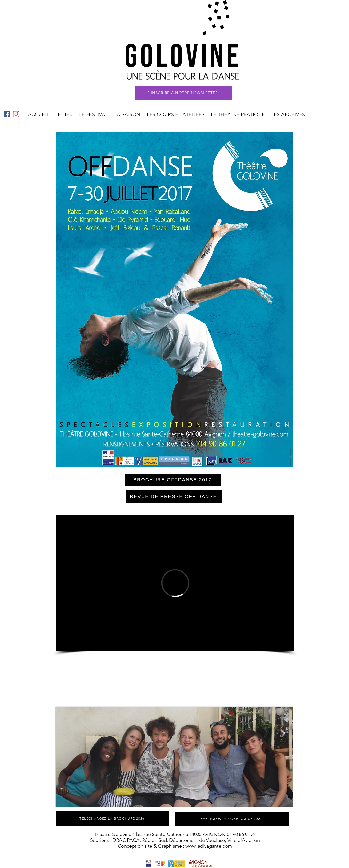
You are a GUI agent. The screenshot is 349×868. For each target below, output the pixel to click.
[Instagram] (16, 114)
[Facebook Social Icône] (7, 114)
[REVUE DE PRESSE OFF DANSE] (174, 496)
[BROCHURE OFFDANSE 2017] (173, 480)
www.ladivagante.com (209, 846)
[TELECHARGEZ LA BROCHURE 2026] (112, 818)
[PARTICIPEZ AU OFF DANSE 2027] (232, 819)
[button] (183, 93)
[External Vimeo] (175, 583)
